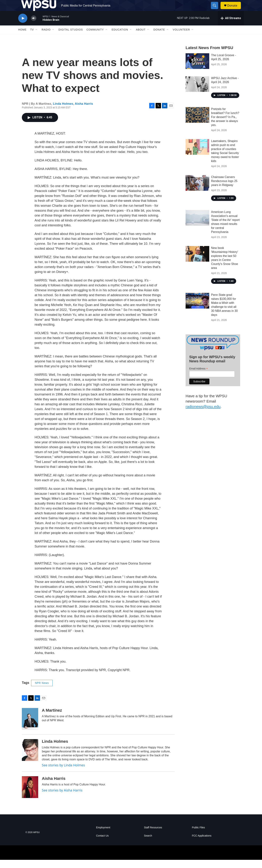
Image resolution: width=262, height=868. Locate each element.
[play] (23, 26)
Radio (46, 38)
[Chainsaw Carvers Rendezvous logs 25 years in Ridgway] (197, 191)
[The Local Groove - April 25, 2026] (197, 69)
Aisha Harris (84, 112)
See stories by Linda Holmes (63, 773)
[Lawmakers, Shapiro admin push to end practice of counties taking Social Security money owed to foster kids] (197, 155)
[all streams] (231, 26)
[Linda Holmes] (30, 758)
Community (95, 38)
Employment (103, 836)
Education (120, 38)
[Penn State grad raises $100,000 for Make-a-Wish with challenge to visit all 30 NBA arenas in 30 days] (197, 309)
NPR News (42, 691)
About (141, 38)
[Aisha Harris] (30, 795)
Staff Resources (153, 836)
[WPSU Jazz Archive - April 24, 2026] (197, 92)
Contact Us (102, 844)
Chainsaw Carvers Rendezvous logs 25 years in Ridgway (224, 189)
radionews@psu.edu (203, 415)
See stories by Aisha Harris (62, 798)
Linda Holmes (63, 112)
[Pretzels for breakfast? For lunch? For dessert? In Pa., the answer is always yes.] (197, 123)
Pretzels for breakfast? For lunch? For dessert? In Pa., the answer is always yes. (225, 125)
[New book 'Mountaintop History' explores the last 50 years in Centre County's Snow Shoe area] (197, 262)
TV (32, 38)
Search (148, 844)
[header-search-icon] (216, 10)
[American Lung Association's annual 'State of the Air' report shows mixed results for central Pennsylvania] (197, 226)
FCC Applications (202, 844)
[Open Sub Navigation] (37, 38)
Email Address (199, 377)
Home (22, 38)
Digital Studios (71, 38)
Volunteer (181, 38)
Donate (235, 10)
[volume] (34, 26)
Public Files (199, 836)
